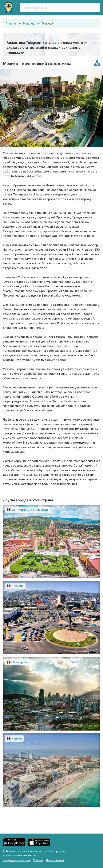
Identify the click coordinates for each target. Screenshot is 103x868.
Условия (38, 860)
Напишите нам (55, 860)
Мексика (29, 23)
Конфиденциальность (17, 860)
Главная (11, 23)
